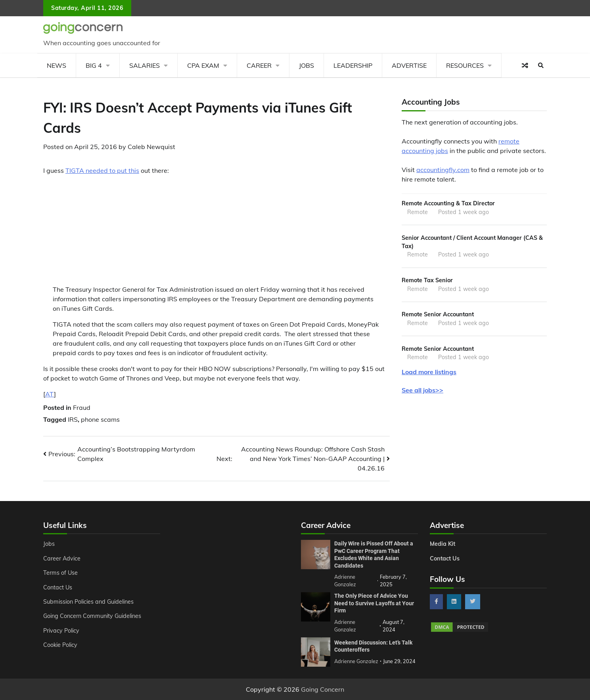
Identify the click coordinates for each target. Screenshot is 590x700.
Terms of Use (60, 573)
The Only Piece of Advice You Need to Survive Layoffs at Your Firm (374, 603)
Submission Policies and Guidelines (88, 602)
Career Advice (62, 558)
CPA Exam (203, 65)
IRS (73, 419)
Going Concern (323, 689)
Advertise (409, 65)
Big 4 (94, 65)
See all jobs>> (422, 390)
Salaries (145, 65)
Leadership (353, 65)
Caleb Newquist (151, 147)
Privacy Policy (61, 631)
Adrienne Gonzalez (356, 661)
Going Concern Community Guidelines (92, 616)
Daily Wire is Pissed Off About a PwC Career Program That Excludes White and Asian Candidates (374, 555)
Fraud (82, 407)
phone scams (100, 419)
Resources (465, 65)
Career (259, 65)
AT (50, 394)
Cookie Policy (60, 645)
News (57, 65)
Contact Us (58, 587)
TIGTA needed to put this (102, 170)
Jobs (306, 65)
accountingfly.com (443, 170)
